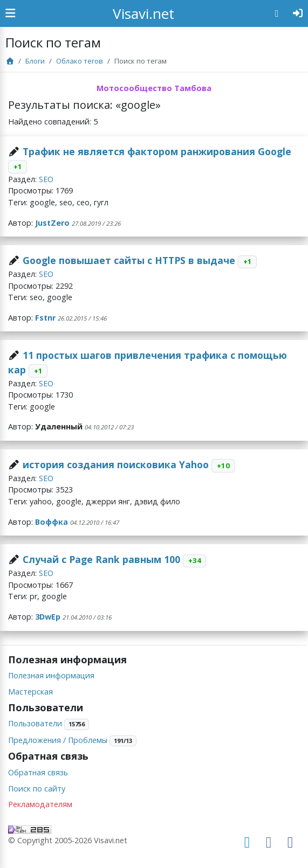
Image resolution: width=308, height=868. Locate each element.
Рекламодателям (40, 804)
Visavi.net (143, 13)
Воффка (52, 522)
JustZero (52, 223)
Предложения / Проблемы (58, 740)
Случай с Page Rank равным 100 (101, 559)
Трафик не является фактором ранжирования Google (157, 151)
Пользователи (35, 723)
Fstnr (45, 318)
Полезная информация (51, 675)
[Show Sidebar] (10, 13)
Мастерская (30, 692)
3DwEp (48, 617)
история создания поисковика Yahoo (116, 464)
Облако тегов (80, 61)
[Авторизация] (298, 13)
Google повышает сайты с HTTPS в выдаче (129, 260)
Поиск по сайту (37, 789)
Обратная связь (38, 772)
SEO (46, 179)
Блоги (35, 61)
